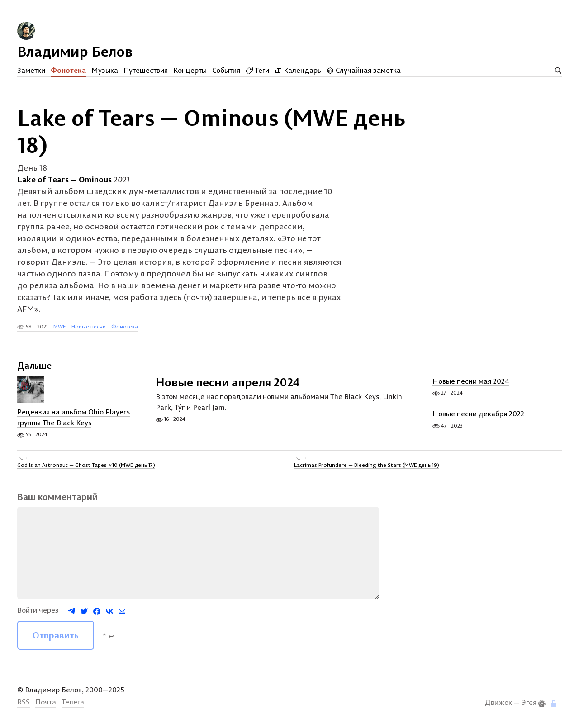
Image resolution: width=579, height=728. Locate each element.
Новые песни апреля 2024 (228, 383)
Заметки (31, 70)
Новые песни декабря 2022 (478, 414)
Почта (46, 702)
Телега (73, 702)
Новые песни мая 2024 (471, 381)
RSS (24, 702)
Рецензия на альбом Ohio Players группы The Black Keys (74, 418)
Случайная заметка (364, 70)
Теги (257, 70)
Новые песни (89, 326)
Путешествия (146, 70)
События (226, 70)
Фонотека (68, 70)
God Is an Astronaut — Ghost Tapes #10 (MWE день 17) (86, 465)
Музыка (105, 70)
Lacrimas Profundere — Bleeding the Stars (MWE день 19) (367, 465)
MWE (60, 326)
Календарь (298, 70)
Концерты (190, 70)
